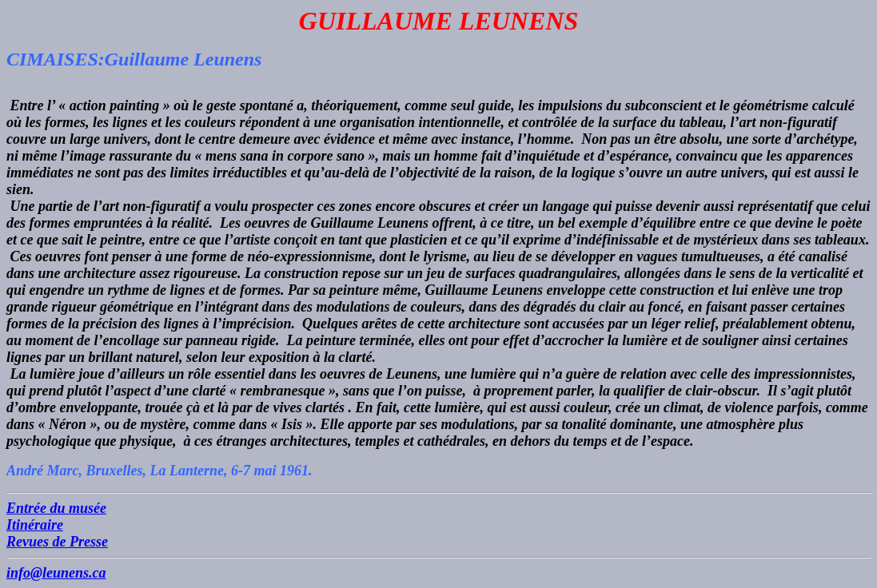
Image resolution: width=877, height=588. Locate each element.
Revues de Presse (57, 542)
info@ (24, 573)
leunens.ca (74, 573)
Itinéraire (35, 525)
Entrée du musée (56, 508)
